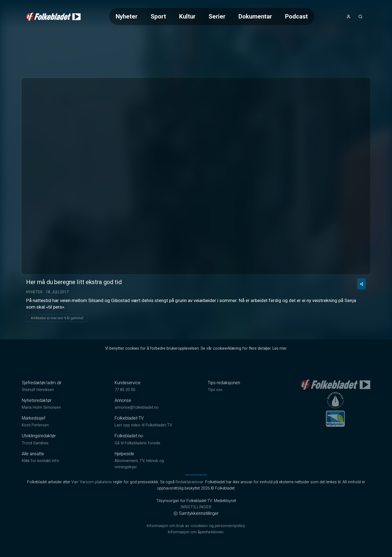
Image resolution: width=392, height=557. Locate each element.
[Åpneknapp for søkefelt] (360, 17)
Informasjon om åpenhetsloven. (196, 532)
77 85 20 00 (125, 390)
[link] (53, 17)
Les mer (279, 348)
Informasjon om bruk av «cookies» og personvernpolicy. (196, 526)
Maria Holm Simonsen (41, 407)
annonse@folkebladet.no (137, 407)
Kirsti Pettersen (35, 425)
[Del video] (362, 284)
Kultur (187, 16)
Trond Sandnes (35, 443)
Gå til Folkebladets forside (137, 443)
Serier (217, 16)
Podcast (296, 16)
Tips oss (215, 390)
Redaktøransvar (189, 482)
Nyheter (127, 16)
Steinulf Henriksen (38, 390)
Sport (158, 16)
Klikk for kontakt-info (40, 461)
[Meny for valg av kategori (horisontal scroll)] (212, 16)
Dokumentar (255, 16)
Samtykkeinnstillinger (196, 513)
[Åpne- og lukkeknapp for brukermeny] (348, 17)
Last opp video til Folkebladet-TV (143, 425)
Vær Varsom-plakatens (92, 482)
